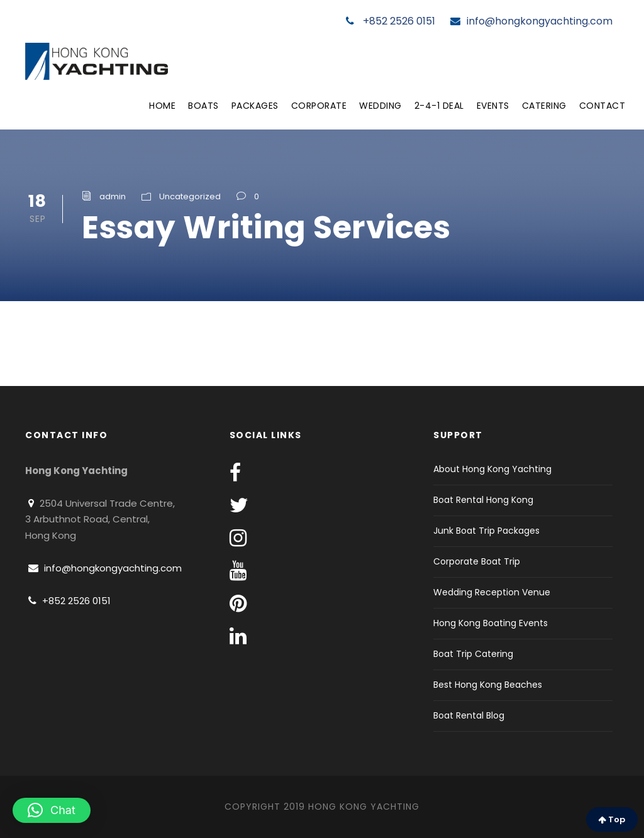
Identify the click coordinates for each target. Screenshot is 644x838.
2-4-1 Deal (439, 106)
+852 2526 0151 (391, 21)
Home (162, 106)
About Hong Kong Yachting (492, 469)
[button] (52, 810)
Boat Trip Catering (473, 654)
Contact (602, 106)
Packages (255, 106)
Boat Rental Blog (469, 715)
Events (493, 106)
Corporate (319, 106)
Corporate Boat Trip (477, 561)
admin (113, 196)
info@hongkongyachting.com (531, 21)
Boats (203, 106)
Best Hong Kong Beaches (488, 685)
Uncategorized (190, 196)
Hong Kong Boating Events (491, 623)
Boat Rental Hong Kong (483, 500)
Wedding (380, 106)
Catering (544, 106)
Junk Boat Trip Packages (486, 531)
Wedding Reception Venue (492, 592)
